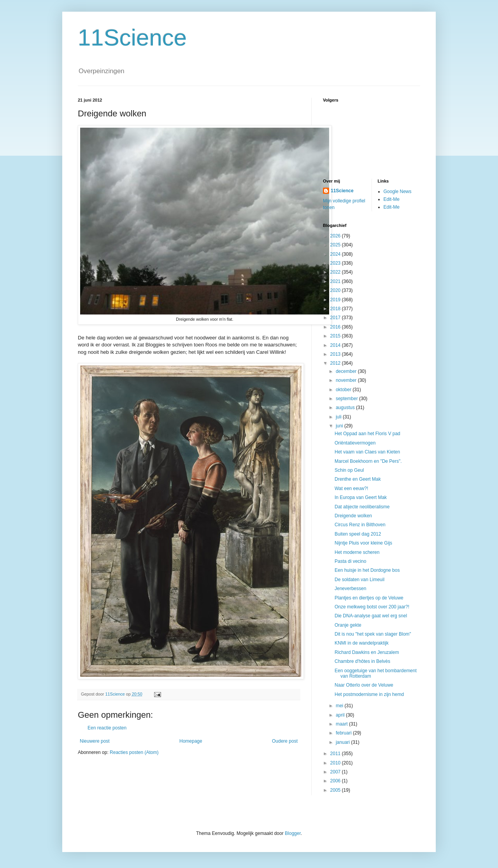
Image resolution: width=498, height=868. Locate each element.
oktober (344, 390)
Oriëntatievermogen (355, 443)
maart (342, 724)
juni (340, 426)
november (347, 380)
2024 (336, 254)
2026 (336, 236)
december (347, 371)
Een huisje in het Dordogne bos (367, 570)
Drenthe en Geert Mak (358, 479)
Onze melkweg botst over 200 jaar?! (372, 607)
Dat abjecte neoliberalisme (362, 507)
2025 (336, 245)
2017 (336, 318)
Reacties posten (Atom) (134, 752)
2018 (336, 309)
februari (344, 733)
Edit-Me (392, 199)
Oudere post (285, 741)
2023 (336, 263)
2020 (336, 290)
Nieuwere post (95, 741)
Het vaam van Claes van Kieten (367, 452)
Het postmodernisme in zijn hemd (369, 694)
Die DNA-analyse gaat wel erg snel (371, 616)
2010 (336, 763)
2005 (336, 790)
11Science (132, 38)
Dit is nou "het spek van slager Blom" (373, 634)
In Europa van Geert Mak (361, 497)
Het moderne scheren (357, 552)
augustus (346, 408)
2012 (336, 363)
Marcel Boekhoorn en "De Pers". (368, 461)
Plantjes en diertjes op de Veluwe (369, 598)
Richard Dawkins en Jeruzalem (367, 652)
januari (343, 742)
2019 (336, 300)
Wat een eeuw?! (351, 488)
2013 (336, 354)
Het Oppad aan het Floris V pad (367, 434)
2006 (336, 781)
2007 (336, 772)
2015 (336, 336)
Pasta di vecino (350, 561)
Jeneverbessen (350, 589)
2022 (336, 272)
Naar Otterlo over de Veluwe (364, 685)
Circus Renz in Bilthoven (360, 525)
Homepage (191, 741)
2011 (336, 754)
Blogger (293, 833)
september (347, 399)
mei (340, 706)
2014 (336, 345)
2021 (336, 281)
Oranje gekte (348, 625)
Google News (398, 192)
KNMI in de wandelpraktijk (362, 643)
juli (339, 417)
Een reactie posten (107, 728)
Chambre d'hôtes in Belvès (362, 661)
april (341, 715)
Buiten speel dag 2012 (358, 534)
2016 (336, 327)
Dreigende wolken (353, 516)
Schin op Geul (349, 470)
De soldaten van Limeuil (359, 580)
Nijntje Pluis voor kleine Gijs (363, 543)
